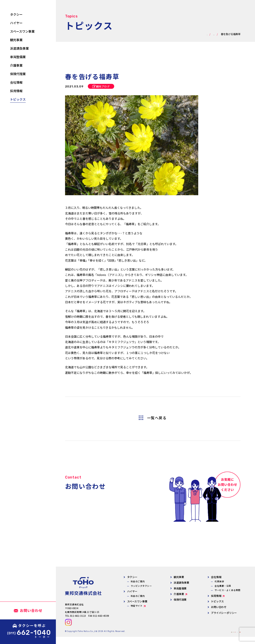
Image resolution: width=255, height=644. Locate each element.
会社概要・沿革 (223, 586)
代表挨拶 (219, 581)
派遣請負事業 (181, 583)
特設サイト (137, 606)
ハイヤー (132, 591)
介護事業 (179, 594)
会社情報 (216, 577)
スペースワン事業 (137, 601)
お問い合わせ (219, 607)
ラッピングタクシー (141, 586)
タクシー (132, 577)
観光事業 (179, 577)
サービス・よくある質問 (227, 590)
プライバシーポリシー (224, 613)
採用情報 (216, 596)
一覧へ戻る (157, 418)
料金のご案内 (138, 581)
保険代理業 (180, 600)
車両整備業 (180, 588)
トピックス (217, 601)
